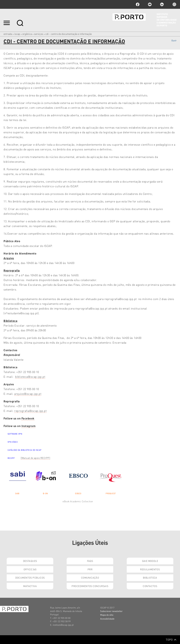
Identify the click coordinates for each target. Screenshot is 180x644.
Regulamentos (150, 569)
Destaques (30, 561)
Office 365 (30, 569)
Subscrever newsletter (111, 611)
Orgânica (27, 34)
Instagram (174, 4)
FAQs (90, 561)
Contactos (150, 586)
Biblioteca (150, 578)
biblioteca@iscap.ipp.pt (30, 377)
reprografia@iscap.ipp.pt (30, 411)
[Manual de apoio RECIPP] (35, 458)
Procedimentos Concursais (90, 586)
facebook (138, 4)
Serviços (39, 34)
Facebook (28, 418)
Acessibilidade (107, 619)
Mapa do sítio (107, 615)
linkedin (162, 4)
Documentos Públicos (30, 578)
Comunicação (90, 578)
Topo (171, 640)
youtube (150, 4)
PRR (90, 569)
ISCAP (17, 34)
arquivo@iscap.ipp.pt (28, 394)
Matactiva (30, 586)
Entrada (8, 34)
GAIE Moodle (150, 561)
